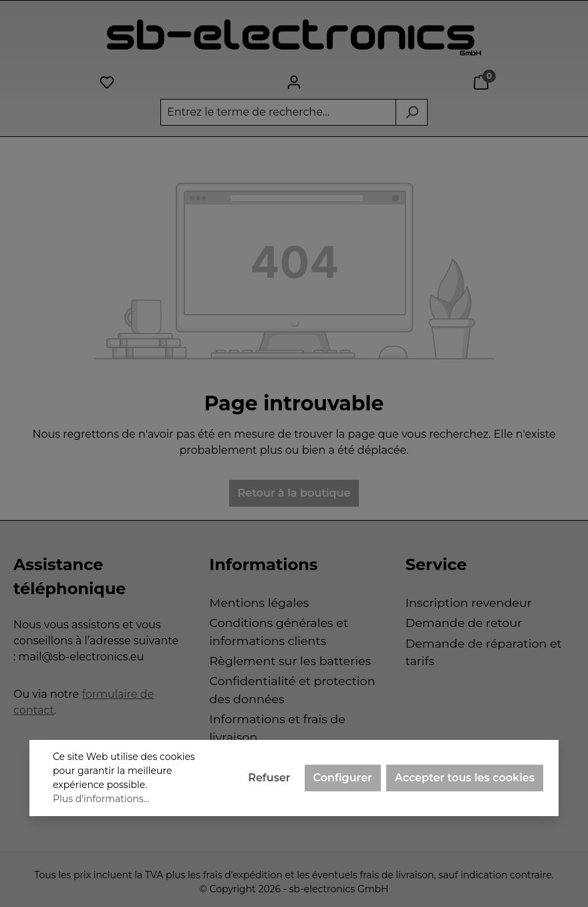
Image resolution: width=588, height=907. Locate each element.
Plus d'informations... (101, 799)
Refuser (269, 778)
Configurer (343, 778)
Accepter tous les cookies (465, 778)
